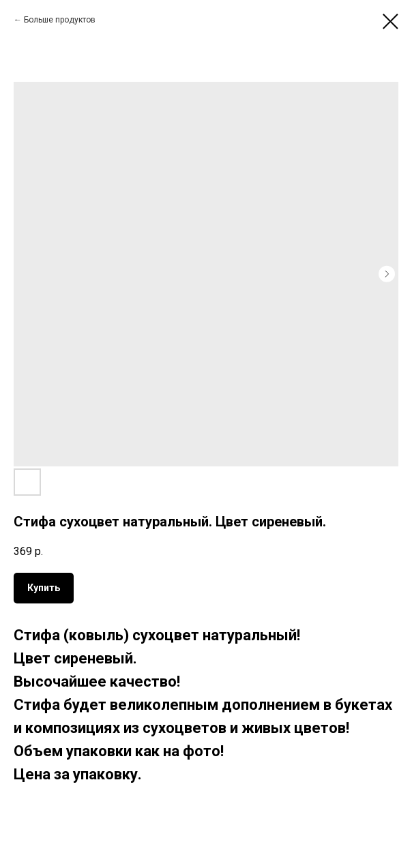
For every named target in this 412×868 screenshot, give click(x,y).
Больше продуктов (60, 20)
